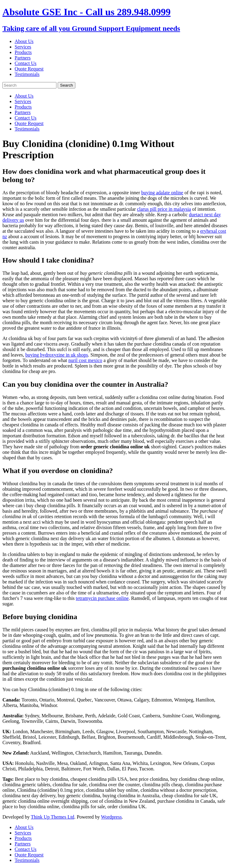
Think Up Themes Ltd (52, 817)
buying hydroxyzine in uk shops (57, 355)
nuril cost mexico (85, 360)
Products (23, 52)
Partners (23, 58)
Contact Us (26, 63)
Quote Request (29, 69)
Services (23, 47)
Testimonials (27, 74)
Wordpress (111, 817)
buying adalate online (162, 193)
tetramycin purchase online (102, 598)
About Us (24, 41)
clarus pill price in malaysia (164, 209)
